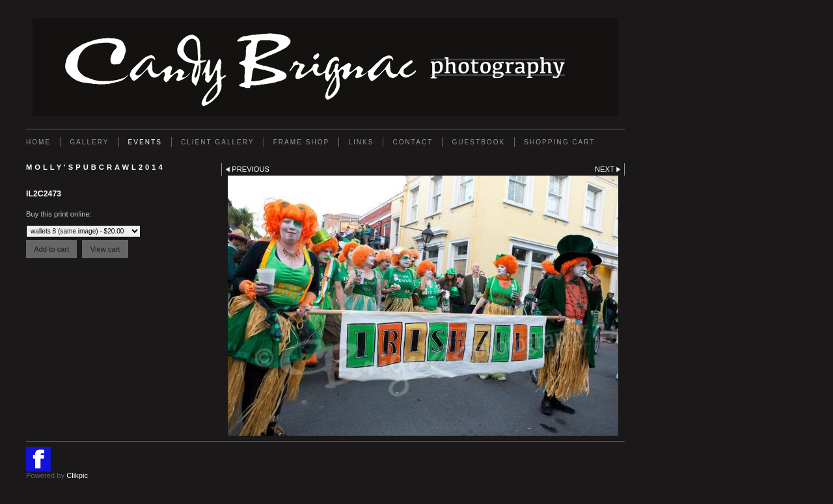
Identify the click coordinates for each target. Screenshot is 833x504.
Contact (413, 142)
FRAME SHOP (302, 142)
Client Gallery (218, 142)
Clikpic (77, 475)
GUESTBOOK (478, 142)
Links (361, 142)
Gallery (89, 142)
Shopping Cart (559, 142)
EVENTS (145, 142)
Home (38, 142)
